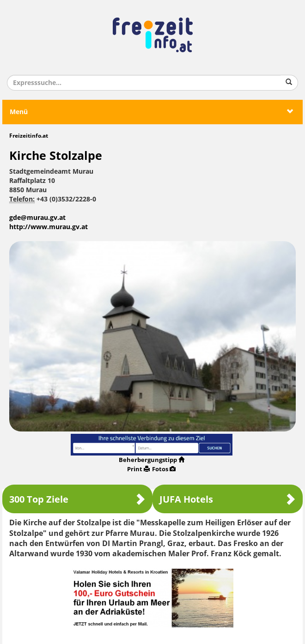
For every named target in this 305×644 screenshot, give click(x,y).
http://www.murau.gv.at (49, 227)
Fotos (164, 469)
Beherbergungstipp (152, 460)
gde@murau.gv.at (37, 218)
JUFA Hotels (228, 499)
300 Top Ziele (77, 499)
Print (138, 469)
